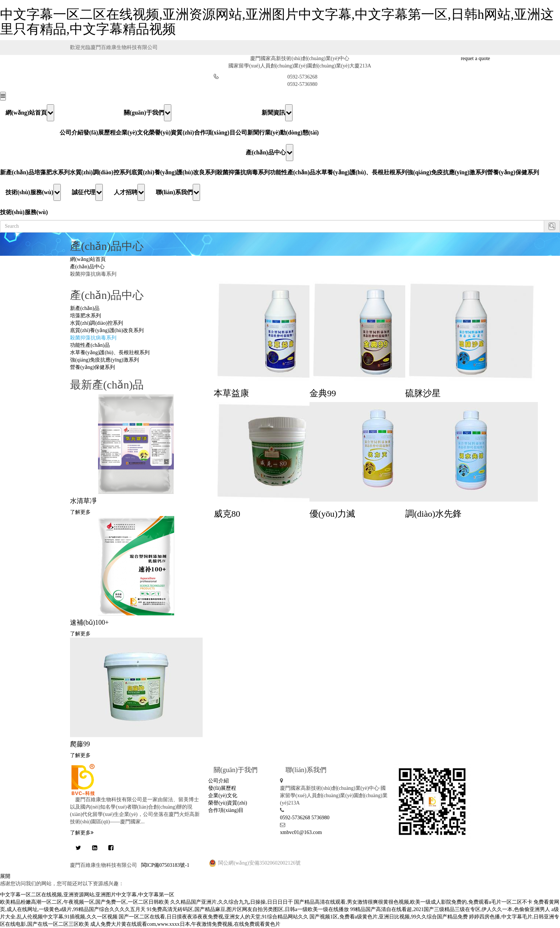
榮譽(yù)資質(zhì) (171, 132)
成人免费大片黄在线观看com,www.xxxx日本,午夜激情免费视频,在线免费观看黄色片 (185, 924)
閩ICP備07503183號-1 (165, 865)
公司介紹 (71, 132)
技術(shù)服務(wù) (33, 192)
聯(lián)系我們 (178, 192)
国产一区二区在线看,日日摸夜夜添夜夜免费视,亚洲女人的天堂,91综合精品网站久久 (213, 917)
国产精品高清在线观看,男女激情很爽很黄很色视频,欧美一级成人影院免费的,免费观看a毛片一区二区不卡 (413, 902)
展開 (5, 876)
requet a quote (475, 58)
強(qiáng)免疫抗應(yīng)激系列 (447, 172)
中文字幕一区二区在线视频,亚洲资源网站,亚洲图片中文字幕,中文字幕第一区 (87, 895)
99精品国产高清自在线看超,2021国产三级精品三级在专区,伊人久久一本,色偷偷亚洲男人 (450, 909)
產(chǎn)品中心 (269, 153)
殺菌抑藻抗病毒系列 (243, 172)
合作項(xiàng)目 (215, 132)
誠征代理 (87, 192)
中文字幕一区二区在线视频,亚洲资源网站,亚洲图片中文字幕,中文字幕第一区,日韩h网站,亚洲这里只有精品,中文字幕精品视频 (277, 22)
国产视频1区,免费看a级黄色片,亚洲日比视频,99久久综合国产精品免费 (389, 917)
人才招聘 (129, 192)
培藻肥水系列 (52, 172)
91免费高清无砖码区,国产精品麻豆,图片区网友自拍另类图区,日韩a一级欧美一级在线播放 (248, 909)
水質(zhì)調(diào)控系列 (100, 172)
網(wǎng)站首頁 (30, 113)
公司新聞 (247, 132)
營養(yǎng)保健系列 (513, 172)
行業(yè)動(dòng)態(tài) (289, 132)
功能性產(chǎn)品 (293, 172)
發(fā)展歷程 (99, 132)
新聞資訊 (277, 113)
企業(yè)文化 (132, 132)
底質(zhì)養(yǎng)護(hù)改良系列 (174, 172)
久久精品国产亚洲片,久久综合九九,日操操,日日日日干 (232, 902)
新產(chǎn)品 (17, 172)
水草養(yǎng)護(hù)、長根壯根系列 (361, 172)
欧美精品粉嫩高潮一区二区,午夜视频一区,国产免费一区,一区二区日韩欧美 (85, 902)
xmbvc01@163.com (301, 832)
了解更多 (80, 512)
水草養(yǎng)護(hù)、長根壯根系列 (110, 353)
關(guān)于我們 (147, 113)
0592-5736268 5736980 (305, 818)
